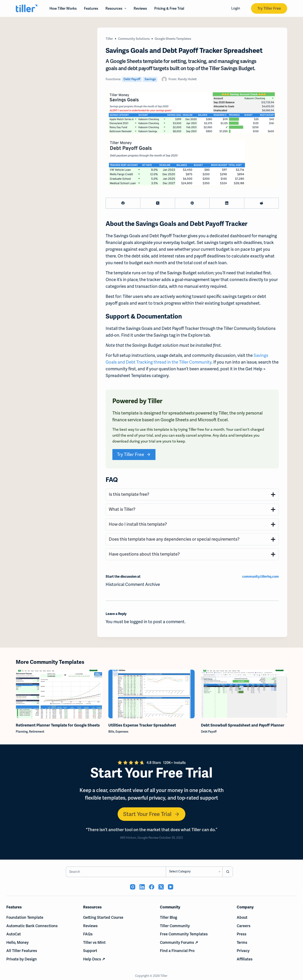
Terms (242, 942)
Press (242, 934)
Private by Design (22, 959)
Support (90, 951)
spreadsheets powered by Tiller (198, 413)
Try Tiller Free (269, 8)
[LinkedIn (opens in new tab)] (142, 887)
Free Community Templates (184, 934)
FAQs (88, 934)
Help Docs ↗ (94, 959)
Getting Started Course (103, 917)
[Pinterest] (192, 203)
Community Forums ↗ (179, 942)
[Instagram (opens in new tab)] (133, 887)
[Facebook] (123, 203)
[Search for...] (116, 872)
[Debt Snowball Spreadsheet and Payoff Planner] (244, 694)
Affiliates (245, 959)
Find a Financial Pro (177, 951)
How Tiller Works (63, 8)
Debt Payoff (132, 79)
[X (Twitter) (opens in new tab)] (161, 887)
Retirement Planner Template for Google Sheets (58, 725)
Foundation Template (25, 917)
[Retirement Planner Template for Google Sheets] (59, 694)
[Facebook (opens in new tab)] (152, 887)
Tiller (164, 976)
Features (91, 8)
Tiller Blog (169, 917)
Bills (111, 731)
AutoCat (14, 934)
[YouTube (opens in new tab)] (171, 887)
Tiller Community (175, 926)
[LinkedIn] (227, 203)
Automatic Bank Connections (32, 926)
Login (236, 8)
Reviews (140, 8)
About (242, 917)
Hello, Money (17, 942)
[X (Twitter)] (158, 203)
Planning (22, 731)
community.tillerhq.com (260, 577)
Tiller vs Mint (94, 942)
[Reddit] (262, 203)
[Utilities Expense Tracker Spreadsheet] (151, 694)
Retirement (37, 731)
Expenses (122, 731)
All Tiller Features (22, 951)
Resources (117, 8)
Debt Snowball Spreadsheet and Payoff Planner (243, 725)
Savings (150, 79)
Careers (244, 926)
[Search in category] (194, 872)
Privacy (243, 951)
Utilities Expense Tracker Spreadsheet (142, 725)
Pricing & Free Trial (169, 8)
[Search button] (228, 872)
